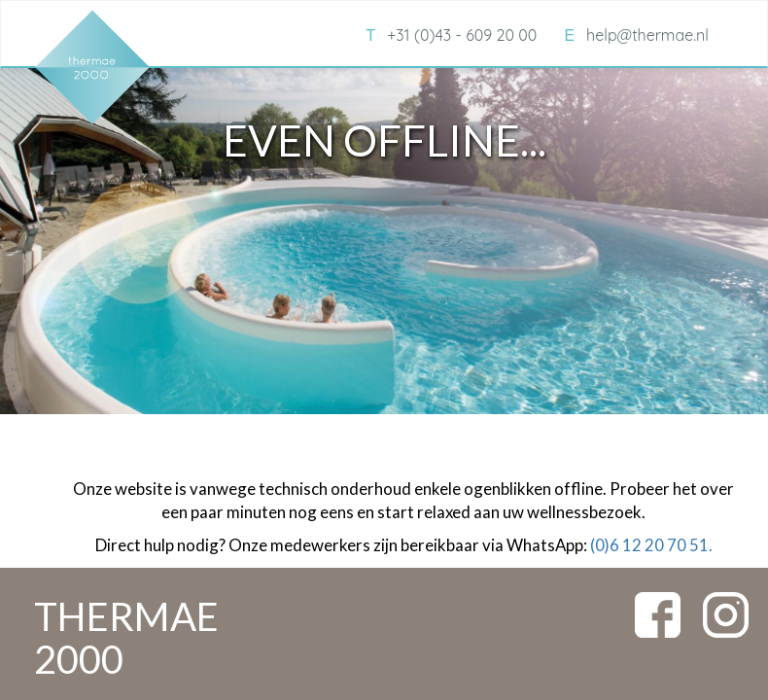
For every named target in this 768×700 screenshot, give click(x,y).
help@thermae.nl (636, 35)
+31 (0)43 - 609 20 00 (451, 35)
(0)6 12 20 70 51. (651, 545)
